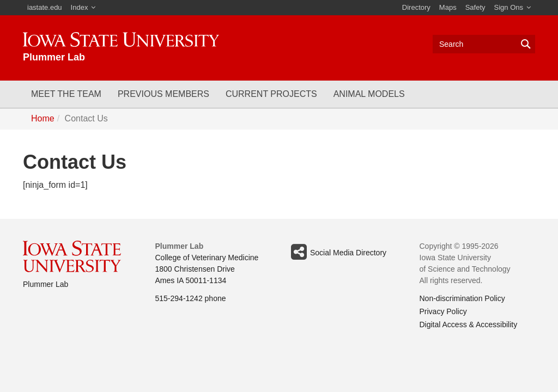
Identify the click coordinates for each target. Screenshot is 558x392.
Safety (475, 7)
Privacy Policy (443, 311)
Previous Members (163, 94)
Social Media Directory (337, 252)
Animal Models (369, 94)
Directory (416, 7)
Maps (448, 7)
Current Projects (271, 94)
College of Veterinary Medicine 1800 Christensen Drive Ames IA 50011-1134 (207, 269)
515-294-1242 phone (191, 298)
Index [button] (80, 7)
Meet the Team (66, 94)
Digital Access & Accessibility (469, 324)
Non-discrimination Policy (462, 298)
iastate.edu (45, 7)
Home (43, 118)
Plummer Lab (46, 284)
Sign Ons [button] (509, 7)
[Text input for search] (484, 44)
